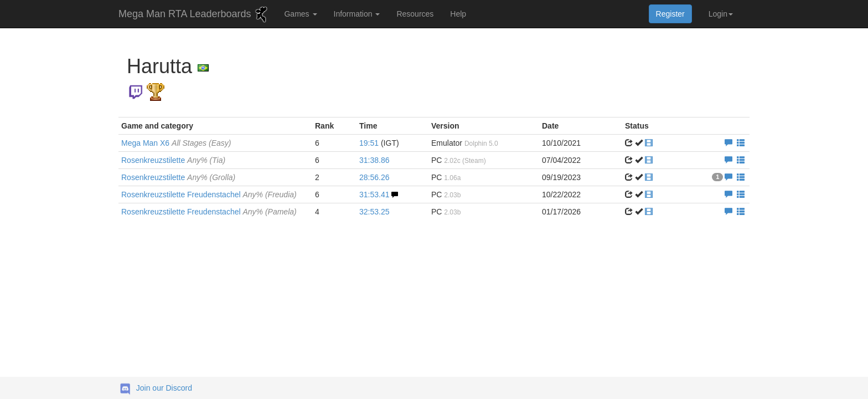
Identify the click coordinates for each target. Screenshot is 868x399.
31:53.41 (374, 195)
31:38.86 (374, 160)
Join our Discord (164, 388)
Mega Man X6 (176, 143)
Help (458, 14)
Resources (415, 14)
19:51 (369, 143)
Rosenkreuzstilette (173, 160)
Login (721, 14)
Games (300, 14)
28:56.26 (374, 177)
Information (357, 14)
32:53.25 (374, 212)
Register (670, 14)
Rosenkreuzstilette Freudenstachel (209, 195)
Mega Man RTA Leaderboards (194, 14)
